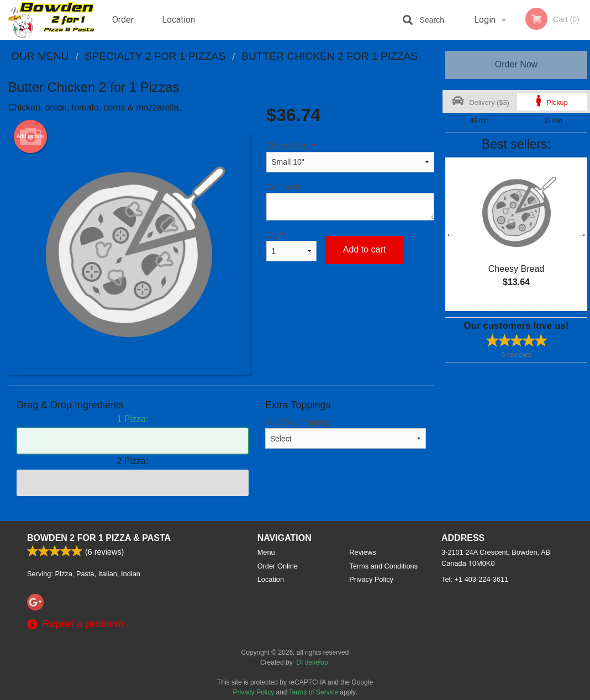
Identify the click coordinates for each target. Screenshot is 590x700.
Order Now (516, 64)
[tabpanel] (516, 234)
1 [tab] (475, 306)
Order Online (124, 27)
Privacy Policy (371, 579)
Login (485, 20)
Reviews (362, 552)
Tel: (475, 579)
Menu (266, 552)
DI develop (312, 662)
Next (582, 234)
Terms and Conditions (383, 566)
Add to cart (364, 249)
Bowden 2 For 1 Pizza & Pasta (99, 538)
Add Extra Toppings (346, 433)
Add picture (31, 136)
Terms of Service (314, 692)
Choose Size (350, 157)
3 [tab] (508, 306)
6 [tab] (558, 306)
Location (178, 20)
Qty (291, 246)
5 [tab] (541, 306)
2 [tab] (492, 306)
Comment (350, 201)
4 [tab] (525, 306)
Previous (451, 234)
